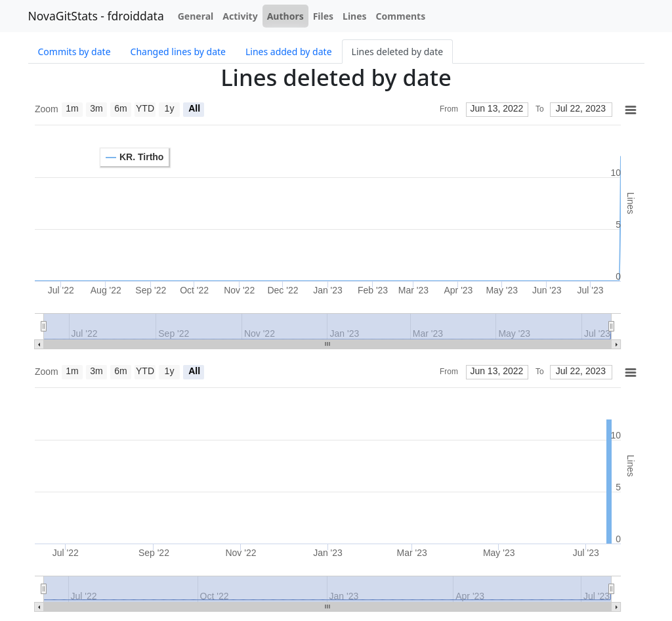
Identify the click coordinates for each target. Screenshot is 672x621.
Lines (355, 16)
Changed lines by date (178, 52)
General (196, 16)
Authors (285, 16)
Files (323, 16)
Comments (401, 16)
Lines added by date (289, 52)
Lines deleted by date (398, 52)
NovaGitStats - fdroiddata (96, 16)
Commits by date (74, 52)
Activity (240, 16)
